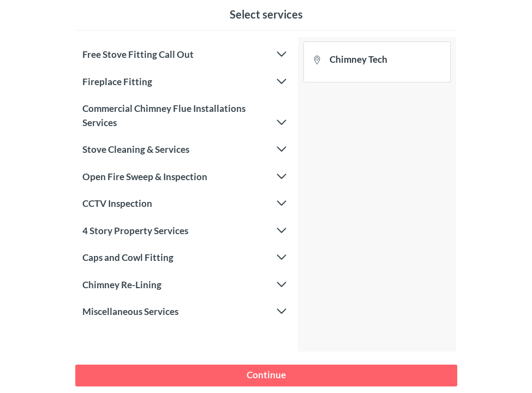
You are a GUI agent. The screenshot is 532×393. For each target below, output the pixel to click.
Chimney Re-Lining (184, 285)
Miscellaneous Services (184, 312)
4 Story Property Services (184, 231)
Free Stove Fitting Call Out (184, 55)
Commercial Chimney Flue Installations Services (184, 116)
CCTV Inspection (184, 204)
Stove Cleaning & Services (184, 150)
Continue (266, 375)
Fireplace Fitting (184, 82)
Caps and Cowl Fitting (184, 258)
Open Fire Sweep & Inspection (184, 177)
